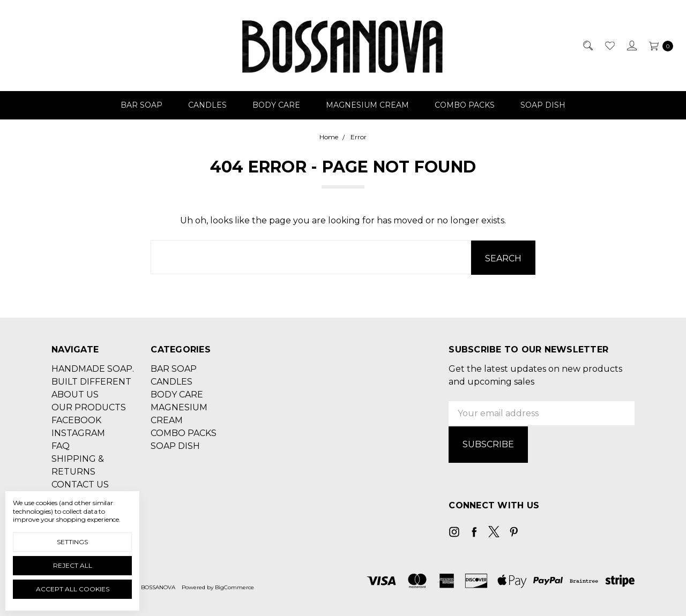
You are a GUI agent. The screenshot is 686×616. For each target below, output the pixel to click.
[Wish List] (609, 46)
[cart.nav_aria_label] (658, 46)
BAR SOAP (141, 105)
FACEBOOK (76, 420)
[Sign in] (631, 46)
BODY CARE (276, 105)
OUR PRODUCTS (89, 407)
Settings (72, 542)
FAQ (61, 445)
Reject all (73, 565)
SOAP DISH (543, 105)
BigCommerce (234, 586)
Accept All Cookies (73, 589)
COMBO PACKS (465, 105)
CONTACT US (80, 484)
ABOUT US (75, 394)
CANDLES (207, 105)
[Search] (587, 46)
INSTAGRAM (78, 433)
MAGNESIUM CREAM (367, 105)
